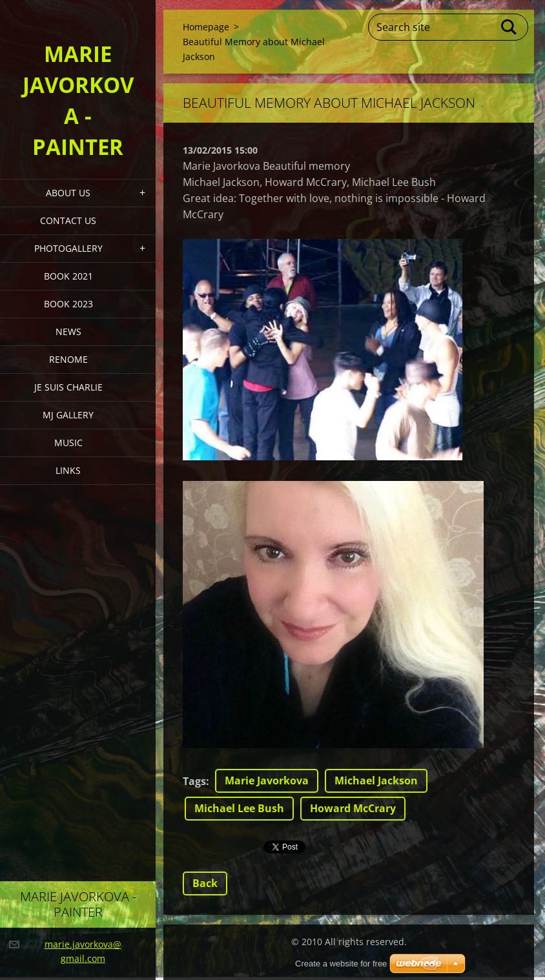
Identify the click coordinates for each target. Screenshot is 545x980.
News (68, 332)
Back (205, 883)
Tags (194, 781)
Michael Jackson (376, 781)
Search (509, 27)
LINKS (68, 470)
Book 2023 (68, 304)
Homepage (206, 27)
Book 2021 (68, 276)
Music (68, 443)
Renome (68, 359)
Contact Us (68, 220)
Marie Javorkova (267, 781)
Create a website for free (341, 964)
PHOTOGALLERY (68, 248)
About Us (68, 193)
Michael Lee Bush (239, 808)
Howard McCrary (353, 808)
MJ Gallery (68, 415)
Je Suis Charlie (68, 387)
